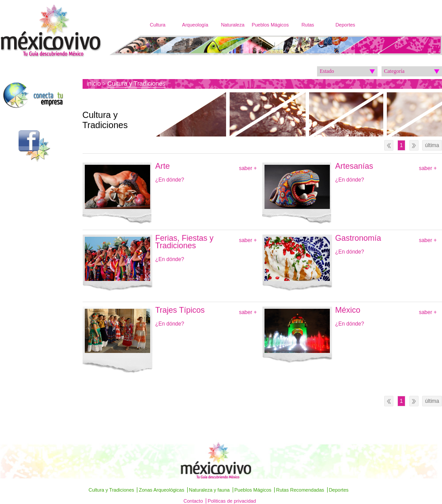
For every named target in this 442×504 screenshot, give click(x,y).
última (432, 145)
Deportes (346, 25)
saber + (248, 168)
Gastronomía (358, 238)
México (348, 310)
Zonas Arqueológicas (161, 490)
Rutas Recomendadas (300, 490)
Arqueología (195, 25)
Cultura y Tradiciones (136, 83)
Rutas (308, 25)
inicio (94, 83)
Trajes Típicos (180, 310)
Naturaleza (232, 25)
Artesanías (354, 166)
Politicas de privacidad (232, 501)
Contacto (193, 501)
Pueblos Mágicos (270, 25)
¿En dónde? (170, 180)
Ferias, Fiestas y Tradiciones (185, 242)
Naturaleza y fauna (209, 490)
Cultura (157, 25)
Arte (163, 166)
